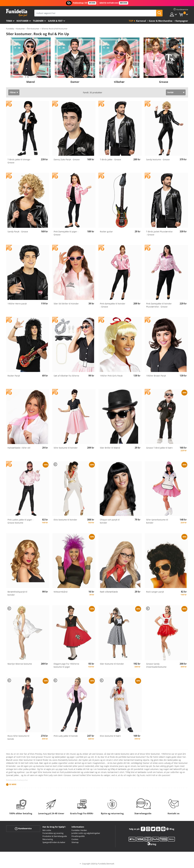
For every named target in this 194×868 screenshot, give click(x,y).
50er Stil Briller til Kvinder (66, 304)
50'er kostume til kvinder (66, 448)
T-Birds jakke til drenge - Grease (19, 161)
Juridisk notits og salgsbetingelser (86, 833)
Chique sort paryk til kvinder (110, 521)
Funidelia (10, 29)
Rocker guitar (106, 232)
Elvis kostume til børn (110, 736)
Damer (75, 82)
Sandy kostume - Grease (158, 159)
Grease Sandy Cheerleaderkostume (156, 665)
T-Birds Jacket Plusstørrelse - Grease (159, 233)
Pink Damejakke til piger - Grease (66, 233)
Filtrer (13, 92)
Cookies (75, 839)
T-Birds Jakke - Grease (110, 159)
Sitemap (75, 842)
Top (131, 21)
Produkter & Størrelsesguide (55, 836)
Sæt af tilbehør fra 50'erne (66, 376)
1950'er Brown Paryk (156, 376)
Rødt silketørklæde (109, 592)
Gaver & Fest (55, 21)
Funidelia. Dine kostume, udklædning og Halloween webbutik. (17, 13)
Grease (164, 82)
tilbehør (38, 21)
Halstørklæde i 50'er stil (19, 448)
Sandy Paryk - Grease (18, 232)
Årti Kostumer (33, 29)
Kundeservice (23, 828)
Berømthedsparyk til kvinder (17, 593)
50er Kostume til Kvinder (112, 664)
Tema (9, 21)
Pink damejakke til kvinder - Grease (113, 305)
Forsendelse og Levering (53, 833)
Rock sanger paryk (155, 592)
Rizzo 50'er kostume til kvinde (18, 737)
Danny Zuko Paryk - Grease (67, 159)
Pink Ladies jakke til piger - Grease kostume (20, 521)
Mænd (31, 82)
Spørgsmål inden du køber (54, 842)
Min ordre (47, 830)
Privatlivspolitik (78, 836)
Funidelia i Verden (79, 830)
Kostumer (22, 21)
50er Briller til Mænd (110, 448)
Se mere (13, 784)
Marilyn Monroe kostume (20, 664)
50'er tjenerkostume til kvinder (157, 521)
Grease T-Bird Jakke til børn (159, 448)
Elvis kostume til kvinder (65, 520)
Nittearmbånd (61, 592)
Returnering (48, 839)
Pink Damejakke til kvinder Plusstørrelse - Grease (159, 305)
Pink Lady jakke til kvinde (66, 736)
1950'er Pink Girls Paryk (111, 376)
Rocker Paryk (14, 376)
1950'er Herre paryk (17, 304)
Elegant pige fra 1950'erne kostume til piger (66, 665)
